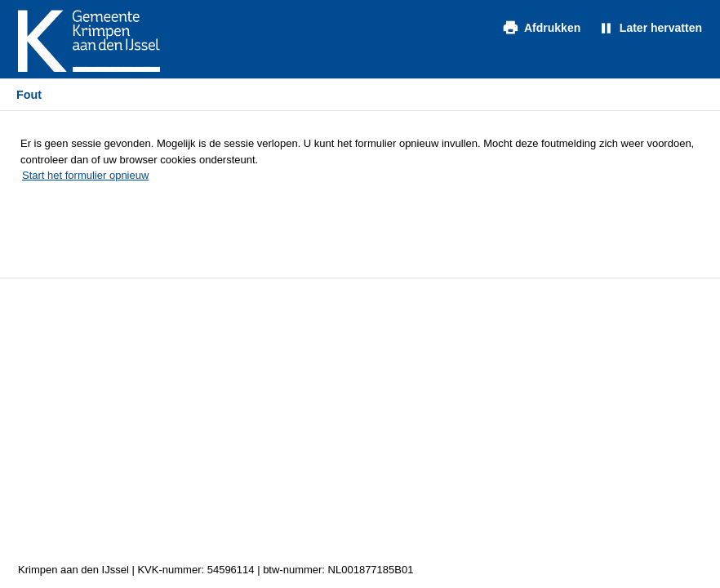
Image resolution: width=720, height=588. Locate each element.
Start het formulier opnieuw (85, 175)
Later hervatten (661, 28)
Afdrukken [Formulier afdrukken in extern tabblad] (552, 28)
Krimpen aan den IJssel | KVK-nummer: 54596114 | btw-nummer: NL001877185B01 (216, 570)
